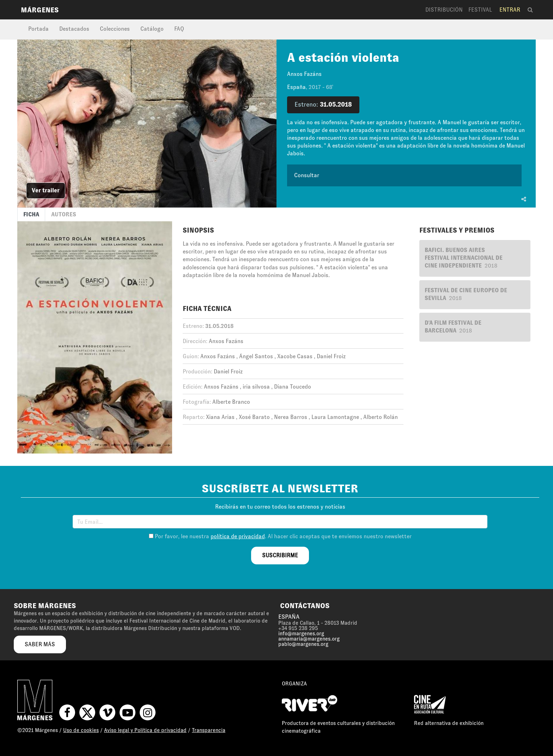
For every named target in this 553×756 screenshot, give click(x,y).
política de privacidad (238, 536)
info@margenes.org (301, 634)
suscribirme (280, 555)
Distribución (444, 10)
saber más (40, 644)
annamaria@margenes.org (309, 639)
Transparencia (209, 730)
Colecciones (115, 29)
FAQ (179, 29)
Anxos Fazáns (304, 74)
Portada (38, 29)
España (296, 87)
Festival (480, 10)
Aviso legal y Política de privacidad (145, 730)
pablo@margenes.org (303, 644)
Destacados (74, 29)
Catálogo (152, 29)
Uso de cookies (81, 730)
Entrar (510, 10)
